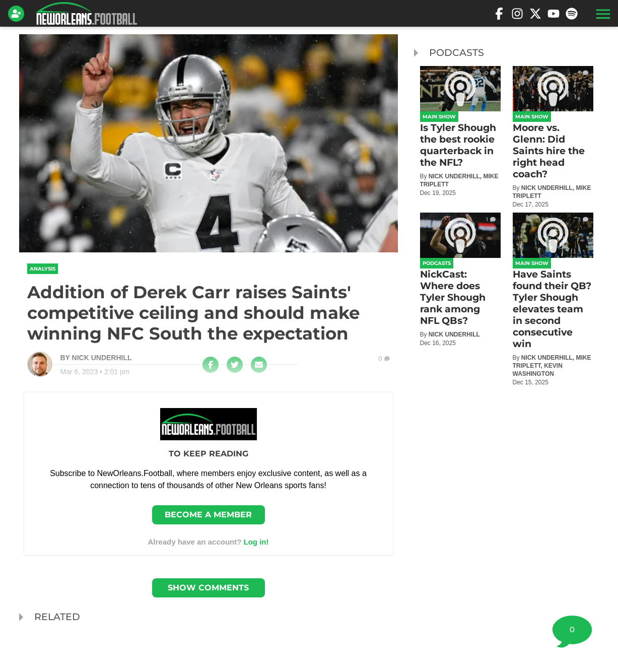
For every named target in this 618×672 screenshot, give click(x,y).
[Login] (18, 14)
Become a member (208, 515)
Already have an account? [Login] (208, 542)
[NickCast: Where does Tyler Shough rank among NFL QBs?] (460, 280)
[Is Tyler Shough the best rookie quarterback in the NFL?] (460, 131)
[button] (602, 14)
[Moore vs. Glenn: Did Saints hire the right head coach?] (553, 137)
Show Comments (208, 588)
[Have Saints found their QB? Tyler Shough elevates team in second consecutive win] (553, 299)
